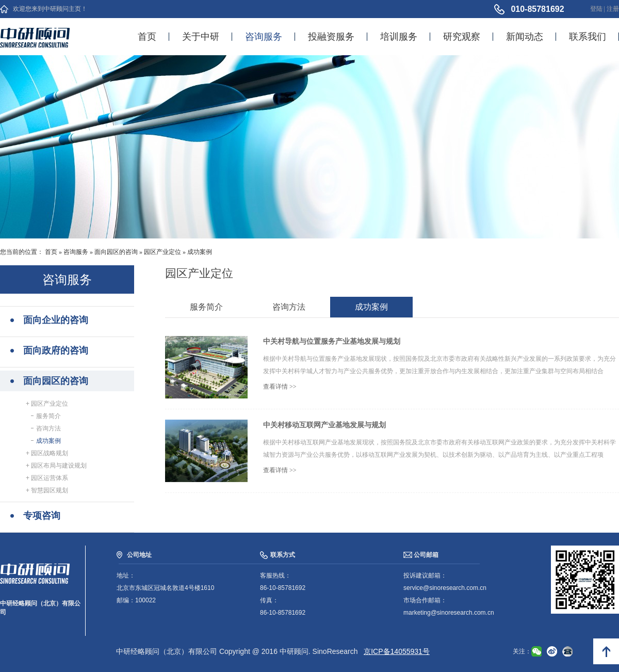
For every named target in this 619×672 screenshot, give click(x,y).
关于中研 (201, 37)
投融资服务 (331, 37)
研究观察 (462, 37)
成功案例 (200, 252)
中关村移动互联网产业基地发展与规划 (324, 425)
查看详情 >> (280, 387)
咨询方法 (47, 428)
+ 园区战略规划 (47, 453)
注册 (613, 9)
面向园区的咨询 (116, 252)
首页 (147, 37)
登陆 (596, 9)
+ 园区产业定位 (47, 404)
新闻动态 (525, 37)
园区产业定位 (162, 252)
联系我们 (588, 37)
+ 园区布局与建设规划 (56, 466)
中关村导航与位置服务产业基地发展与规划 (332, 341)
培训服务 (399, 37)
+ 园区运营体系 (47, 478)
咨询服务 (264, 37)
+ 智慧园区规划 (47, 490)
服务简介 (47, 416)
